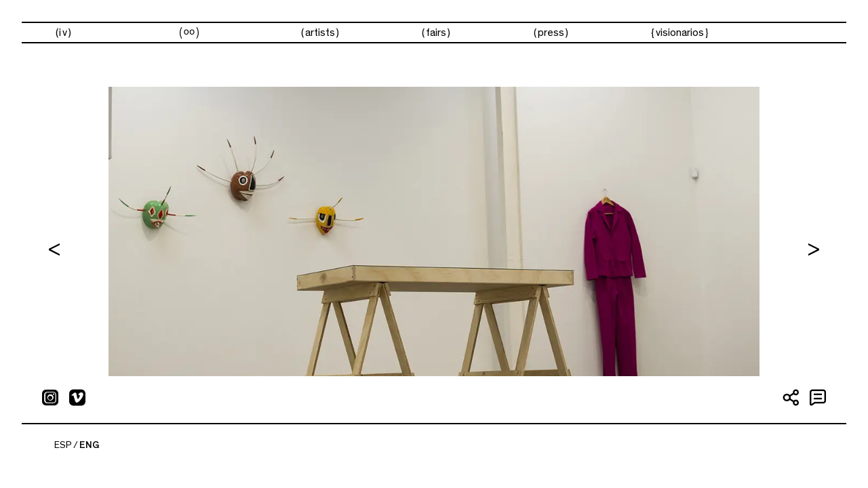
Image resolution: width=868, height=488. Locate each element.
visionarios (680, 33)
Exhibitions (189, 33)
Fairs (436, 33)
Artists (320, 33)
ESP (63, 445)
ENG (89, 445)
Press (551, 33)
